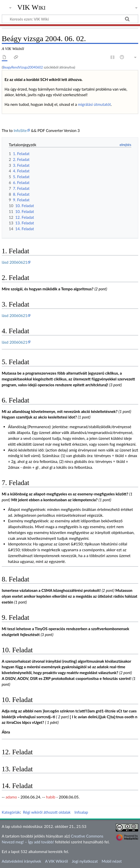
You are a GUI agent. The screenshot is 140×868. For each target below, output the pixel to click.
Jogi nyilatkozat (85, 861)
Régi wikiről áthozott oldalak (47, 812)
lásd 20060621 (15, 262)
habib (51, 797)
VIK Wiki (31, 7)
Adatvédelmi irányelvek (22, 861)
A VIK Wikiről (56, 861)
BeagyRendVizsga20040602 (23, 67)
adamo (11, 797)
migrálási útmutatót (94, 104)
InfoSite (20, 130)
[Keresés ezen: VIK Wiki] (70, 19)
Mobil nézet (112, 861)
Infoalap (81, 812)
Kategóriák (11, 812)
